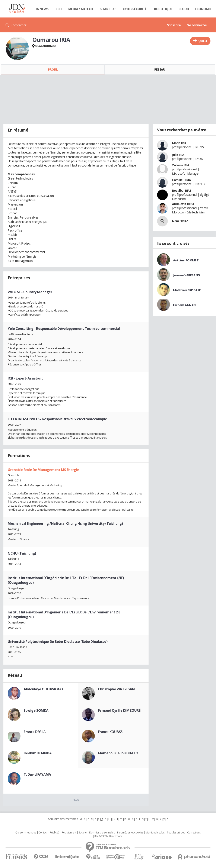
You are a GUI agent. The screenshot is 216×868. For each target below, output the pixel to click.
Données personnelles (102, 833)
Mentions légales (155, 833)
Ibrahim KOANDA (38, 753)
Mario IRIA (179, 143)
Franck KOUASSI (111, 732)
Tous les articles (176, 833)
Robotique (163, 9)
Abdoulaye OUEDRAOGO (43, 689)
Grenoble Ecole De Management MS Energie (43, 470)
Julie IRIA (178, 155)
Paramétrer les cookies (130, 833)
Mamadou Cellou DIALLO (118, 753)
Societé (83, 833)
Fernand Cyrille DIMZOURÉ (119, 710)
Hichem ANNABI (185, 305)
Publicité (54, 833)
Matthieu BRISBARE (187, 290)
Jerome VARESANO (187, 275)
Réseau (160, 69)
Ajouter (202, 41)
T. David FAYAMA (37, 774)
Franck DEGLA (35, 732)
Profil (53, 69)
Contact (43, 833)
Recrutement (69, 833)
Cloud (184, 9)
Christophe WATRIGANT (118, 689)
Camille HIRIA (182, 180)
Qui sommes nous (26, 833)
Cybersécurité (135, 9)
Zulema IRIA (181, 165)
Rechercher (18, 25)
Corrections (194, 833)
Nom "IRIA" (180, 221)
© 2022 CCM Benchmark (108, 836)
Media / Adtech (81, 9)
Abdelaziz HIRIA (183, 204)
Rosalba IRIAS (182, 191)
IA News (42, 9)
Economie (203, 9)
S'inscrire (174, 25)
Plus (76, 800)
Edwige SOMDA (36, 710)
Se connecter (197, 25)
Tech (58, 9)
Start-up (108, 9)
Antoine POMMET (186, 260)
